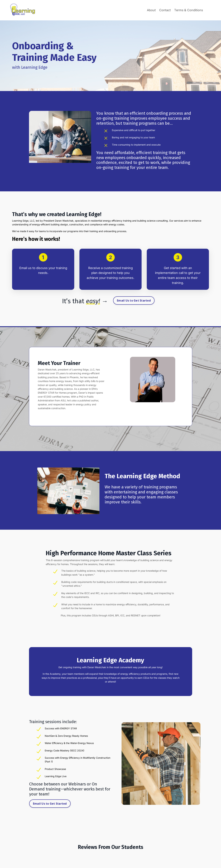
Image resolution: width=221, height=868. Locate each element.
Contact (164, 10)
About (151, 10)
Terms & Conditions (188, 10)
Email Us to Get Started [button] (134, 301)
